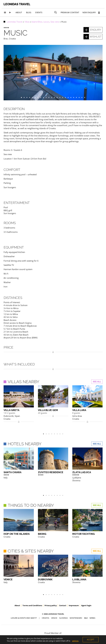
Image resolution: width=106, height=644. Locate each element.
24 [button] (86, 98)
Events (39, 12)
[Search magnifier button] (56, 12)
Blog (29, 12)
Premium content (70, 12)
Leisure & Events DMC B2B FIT (24, 597)
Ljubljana (77, 470)
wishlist (96, 37)
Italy (6, 470)
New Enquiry (89, 12)
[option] (53, 73)
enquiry (96, 30)
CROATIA (45, 597)
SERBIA (92, 597)
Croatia (12, 39)
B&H (86, 597)
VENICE (54, 597)
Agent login (86, 584)
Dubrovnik (9, 416)
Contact (63, 584)
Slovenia (76, 472)
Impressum (74, 584)
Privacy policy (51, 584)
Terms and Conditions (32, 584)
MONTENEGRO (76, 597)
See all (97, 382)
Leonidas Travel (17, 4)
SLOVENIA (63, 597)
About (19, 12)
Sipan (17, 416)
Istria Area (77, 416)
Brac (6, 39)
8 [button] (64, 426)
